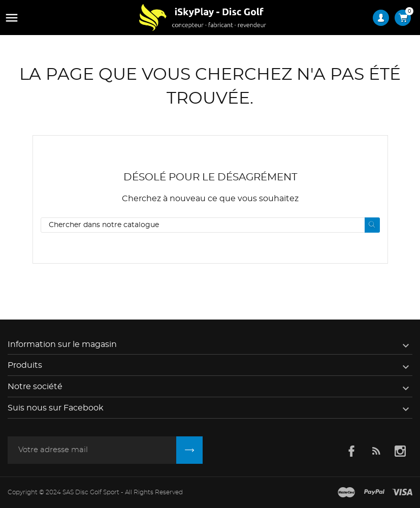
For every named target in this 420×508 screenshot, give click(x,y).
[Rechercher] (210, 225)
